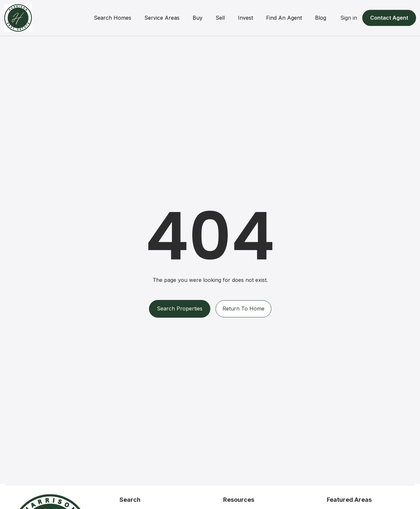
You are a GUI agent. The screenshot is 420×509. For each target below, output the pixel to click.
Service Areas (162, 18)
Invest (245, 18)
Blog (321, 18)
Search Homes (113, 18)
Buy (198, 18)
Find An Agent (284, 18)
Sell (220, 18)
